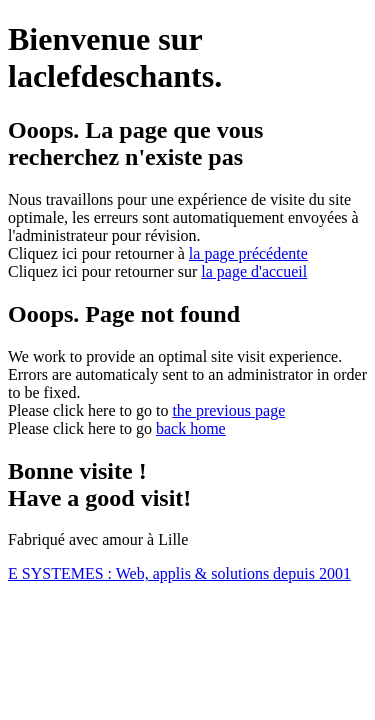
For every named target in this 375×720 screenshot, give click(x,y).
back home (191, 428)
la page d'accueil (254, 271)
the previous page (228, 410)
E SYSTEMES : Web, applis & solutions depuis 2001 (179, 573)
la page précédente (248, 253)
